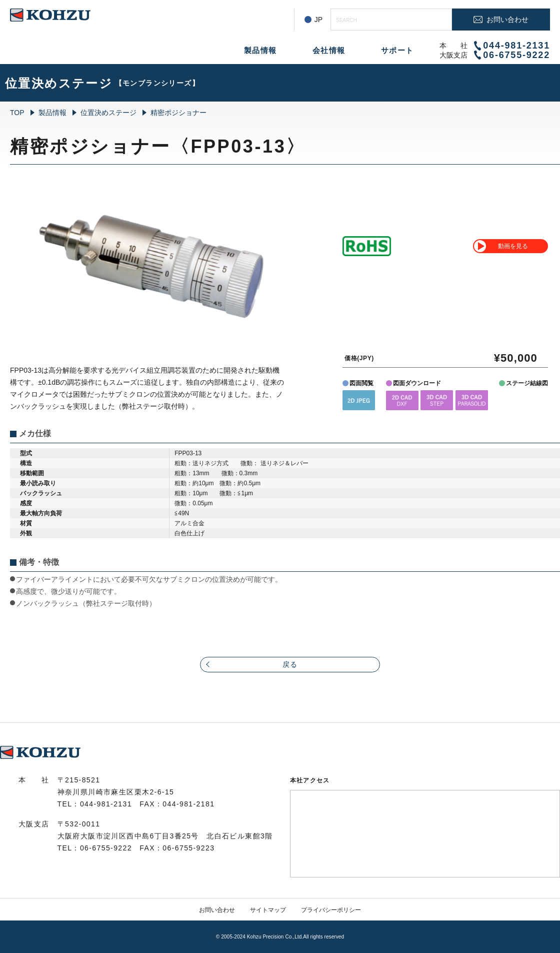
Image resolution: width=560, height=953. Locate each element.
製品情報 (260, 50)
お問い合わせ (217, 910)
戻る (290, 664)
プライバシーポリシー (331, 910)
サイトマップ (268, 910)
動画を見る (513, 246)
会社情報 (329, 50)
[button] (359, 400)
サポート (397, 50)
